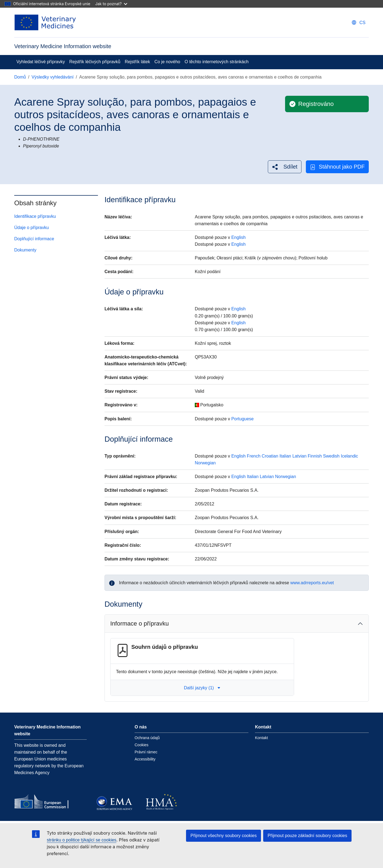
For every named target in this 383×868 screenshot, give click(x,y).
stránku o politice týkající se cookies (82, 840)
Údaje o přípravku (31, 228)
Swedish (331, 456)
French (254, 456)
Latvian (300, 456)
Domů (20, 77)
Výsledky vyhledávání (53, 77)
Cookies (142, 745)
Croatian (270, 456)
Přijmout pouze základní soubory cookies (307, 836)
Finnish (315, 456)
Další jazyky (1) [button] (202, 688)
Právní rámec (146, 752)
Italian (285, 456)
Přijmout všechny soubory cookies (224, 836)
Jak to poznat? (111, 4)
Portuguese (242, 419)
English (238, 237)
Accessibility (145, 759)
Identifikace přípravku (35, 216)
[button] (285, 167)
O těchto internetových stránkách (217, 62)
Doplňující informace (34, 239)
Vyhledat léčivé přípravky (41, 62)
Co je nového (167, 62)
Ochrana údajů (147, 738)
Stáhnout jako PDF (337, 167)
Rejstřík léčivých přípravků (95, 62)
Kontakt (261, 738)
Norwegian (205, 463)
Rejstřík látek (137, 62)
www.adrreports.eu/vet (312, 583)
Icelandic (349, 456)
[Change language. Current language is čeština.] (359, 23)
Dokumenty (25, 250)
